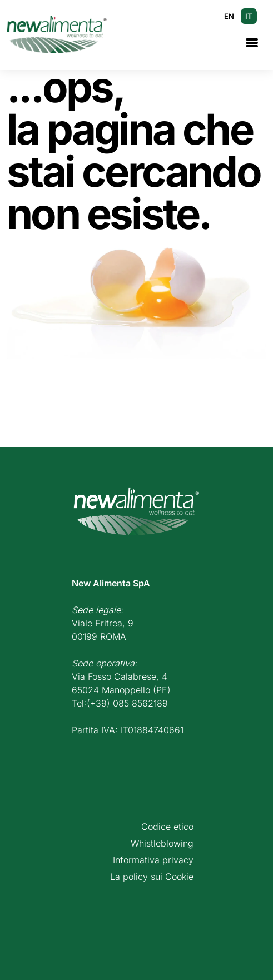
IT (249, 16)
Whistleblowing (162, 843)
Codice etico (167, 827)
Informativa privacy (153, 860)
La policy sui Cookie (152, 877)
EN (229, 16)
